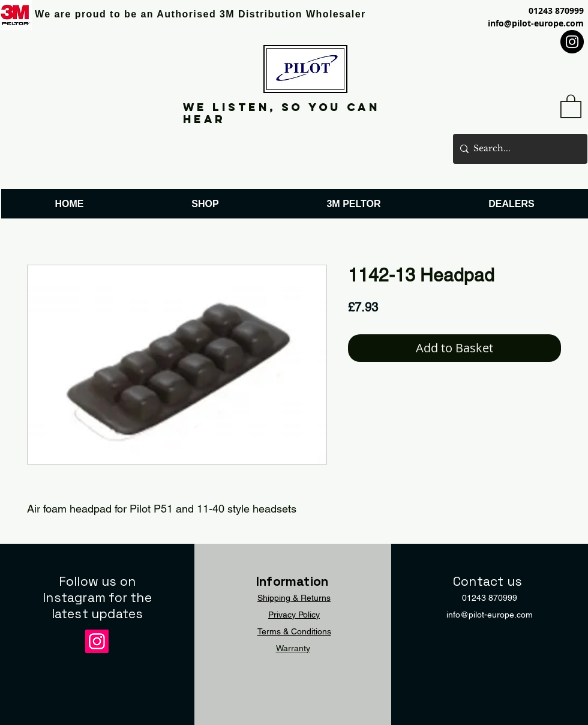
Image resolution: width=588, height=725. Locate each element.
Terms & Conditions (294, 631)
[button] (571, 106)
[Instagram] (572, 42)
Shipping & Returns (294, 598)
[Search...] (518, 149)
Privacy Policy (294, 615)
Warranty (293, 648)
